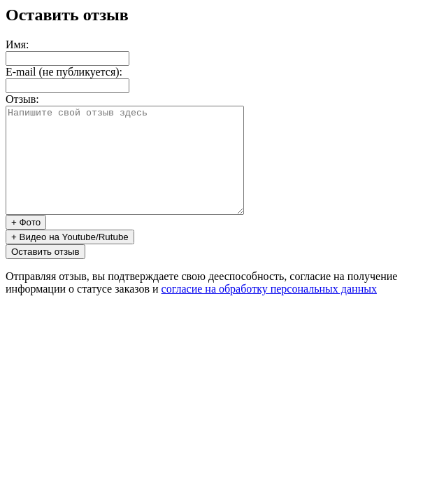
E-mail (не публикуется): (64, 72)
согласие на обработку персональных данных (269, 310)
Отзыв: (22, 99)
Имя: (17, 44)
